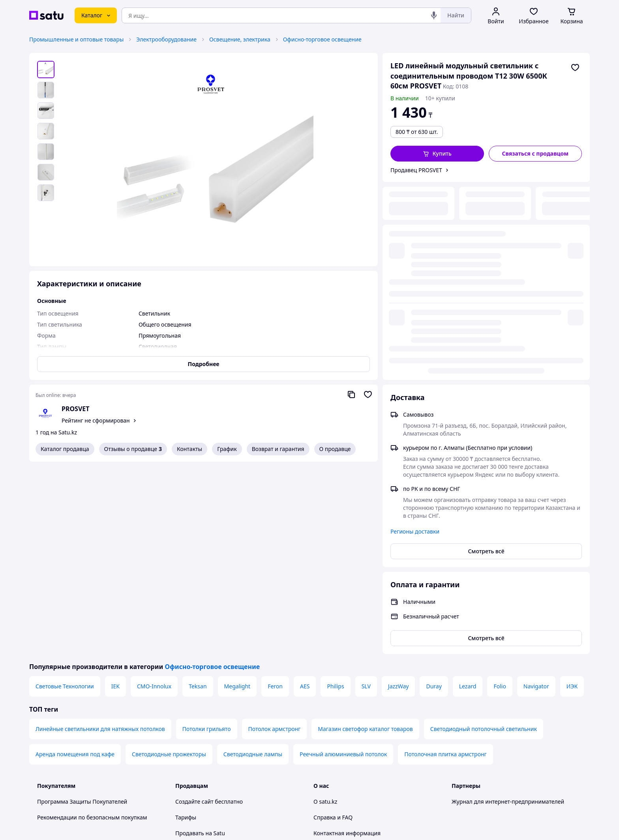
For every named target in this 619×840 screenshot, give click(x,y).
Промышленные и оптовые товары (76, 39)
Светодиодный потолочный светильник (484, 537)
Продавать (190, 641)
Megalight (237, 494)
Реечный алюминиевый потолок (343, 562)
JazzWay (399, 494)
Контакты (189, 449)
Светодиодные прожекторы (169, 562)
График (227, 449)
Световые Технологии (65, 494)
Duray (434, 494)
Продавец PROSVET (416, 170)
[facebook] (471, 757)
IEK (115, 494)
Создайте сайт (194, 609)
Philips (335, 494)
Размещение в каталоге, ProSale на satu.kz (232, 657)
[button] (437, 154)
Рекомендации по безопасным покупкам (92, 625)
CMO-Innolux (154, 494)
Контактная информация (347, 641)
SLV (366, 494)
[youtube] (456, 757)
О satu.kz (325, 609)
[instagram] (485, 757)
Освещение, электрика (240, 39)
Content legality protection (348, 672)
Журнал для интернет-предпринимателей (508, 609)
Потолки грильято (207, 537)
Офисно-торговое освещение (322, 39)
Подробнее (204, 364)
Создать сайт (411, 825)
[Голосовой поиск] (434, 15)
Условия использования (390, 803)
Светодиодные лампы (253, 562)
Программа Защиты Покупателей (82, 609)
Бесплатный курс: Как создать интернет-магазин (240, 672)
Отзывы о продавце (133, 449)
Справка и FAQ (333, 625)
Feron (275, 494)
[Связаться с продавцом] (536, 154)
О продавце (335, 449)
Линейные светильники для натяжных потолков (100, 537)
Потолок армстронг (275, 537)
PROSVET (76, 409)
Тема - (207, 757)
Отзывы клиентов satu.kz (209, 688)
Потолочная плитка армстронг (445, 562)
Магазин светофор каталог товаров (365, 537)
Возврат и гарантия (278, 449)
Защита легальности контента (354, 657)
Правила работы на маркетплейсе (221, 736)
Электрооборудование (166, 39)
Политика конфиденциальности (218, 720)
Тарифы (186, 625)
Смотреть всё (486, 353)
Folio (500, 494)
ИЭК (572, 494)
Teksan (198, 494)
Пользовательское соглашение (217, 704)
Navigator (536, 494)
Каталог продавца (65, 449)
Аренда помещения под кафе (75, 562)
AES (305, 494)
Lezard (468, 494)
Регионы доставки (415, 334)
